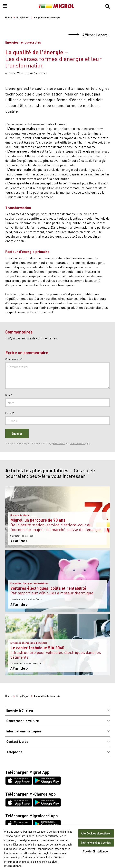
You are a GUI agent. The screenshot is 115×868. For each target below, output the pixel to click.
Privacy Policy (59, 443)
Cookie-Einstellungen (96, 851)
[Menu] (5, 6)
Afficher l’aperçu (89, 35)
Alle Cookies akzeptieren (96, 833)
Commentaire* (14, 359)
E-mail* (10, 413)
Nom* (9, 395)
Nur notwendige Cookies (96, 843)
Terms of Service (77, 443)
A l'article (19, 541)
